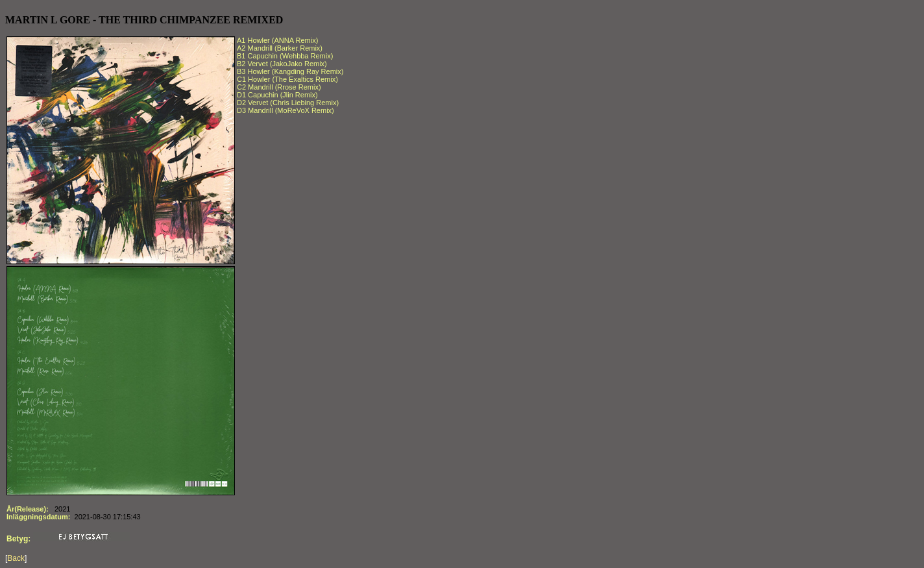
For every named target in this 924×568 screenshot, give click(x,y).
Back (16, 558)
